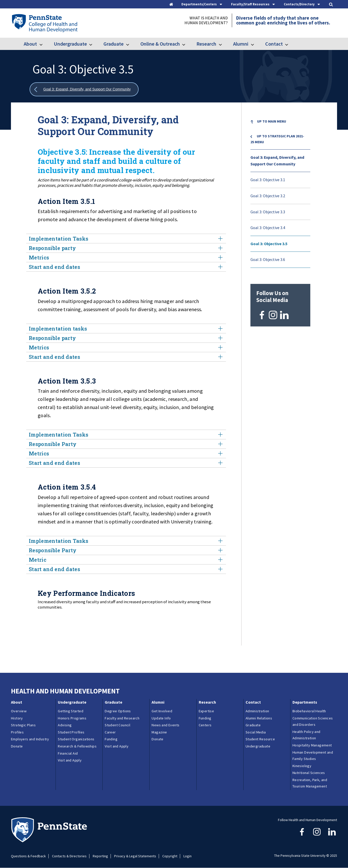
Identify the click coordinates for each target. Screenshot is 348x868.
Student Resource (260, 739)
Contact (274, 44)
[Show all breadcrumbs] (84, 89)
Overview (19, 711)
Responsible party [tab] (126, 248)
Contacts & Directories (69, 856)
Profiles (17, 732)
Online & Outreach (160, 44)
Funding (111, 739)
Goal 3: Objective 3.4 (268, 228)
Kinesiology (302, 766)
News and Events (165, 725)
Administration (257, 711)
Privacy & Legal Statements (135, 856)
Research (206, 44)
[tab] (202, 4)
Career (110, 732)
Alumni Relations (259, 718)
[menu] (280, 191)
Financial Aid (68, 753)
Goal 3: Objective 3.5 (269, 244)
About (30, 44)
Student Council (117, 725)
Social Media (256, 732)
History (17, 718)
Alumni (241, 44)
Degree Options (118, 711)
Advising (65, 725)
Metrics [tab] (126, 257)
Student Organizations (76, 739)
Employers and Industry (30, 739)
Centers (205, 725)
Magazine (159, 732)
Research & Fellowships (77, 746)
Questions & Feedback (28, 856)
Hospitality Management (312, 745)
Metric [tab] (126, 560)
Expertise (206, 711)
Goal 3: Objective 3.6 (268, 259)
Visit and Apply (70, 760)
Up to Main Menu (272, 121)
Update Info (161, 718)
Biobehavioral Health (309, 711)
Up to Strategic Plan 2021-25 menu (277, 139)
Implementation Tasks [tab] (126, 239)
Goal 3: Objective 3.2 (268, 196)
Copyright (170, 856)
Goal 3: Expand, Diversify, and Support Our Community (277, 161)
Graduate (113, 44)
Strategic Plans (23, 725)
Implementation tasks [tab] (126, 328)
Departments (305, 702)
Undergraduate (70, 44)
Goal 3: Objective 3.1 (268, 180)
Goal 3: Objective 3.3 (268, 212)
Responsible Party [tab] (126, 444)
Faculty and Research (122, 718)
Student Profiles (71, 732)
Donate (17, 746)
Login (188, 856)
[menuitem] (280, 125)
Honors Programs (72, 718)
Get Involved (162, 711)
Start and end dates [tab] (126, 267)
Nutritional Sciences (309, 773)
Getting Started (71, 711)
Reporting (100, 856)
